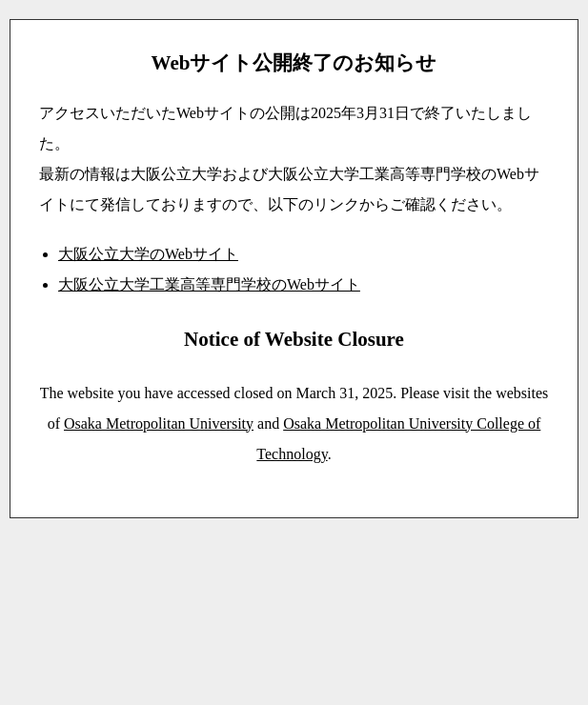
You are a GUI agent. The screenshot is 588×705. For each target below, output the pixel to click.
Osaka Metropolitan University (159, 423)
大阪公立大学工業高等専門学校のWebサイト (209, 284)
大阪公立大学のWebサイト (148, 254)
